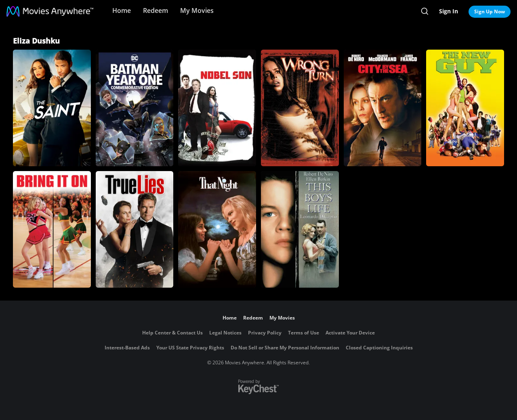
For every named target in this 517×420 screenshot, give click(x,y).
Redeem (156, 10)
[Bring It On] (52, 229)
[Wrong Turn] (300, 108)
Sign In (449, 11)
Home (122, 10)
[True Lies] (135, 229)
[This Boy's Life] (300, 229)
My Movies (197, 10)
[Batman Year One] (135, 108)
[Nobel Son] (217, 108)
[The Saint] (52, 108)
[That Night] (217, 229)
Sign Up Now (490, 11)
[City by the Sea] (383, 108)
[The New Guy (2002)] (465, 108)
